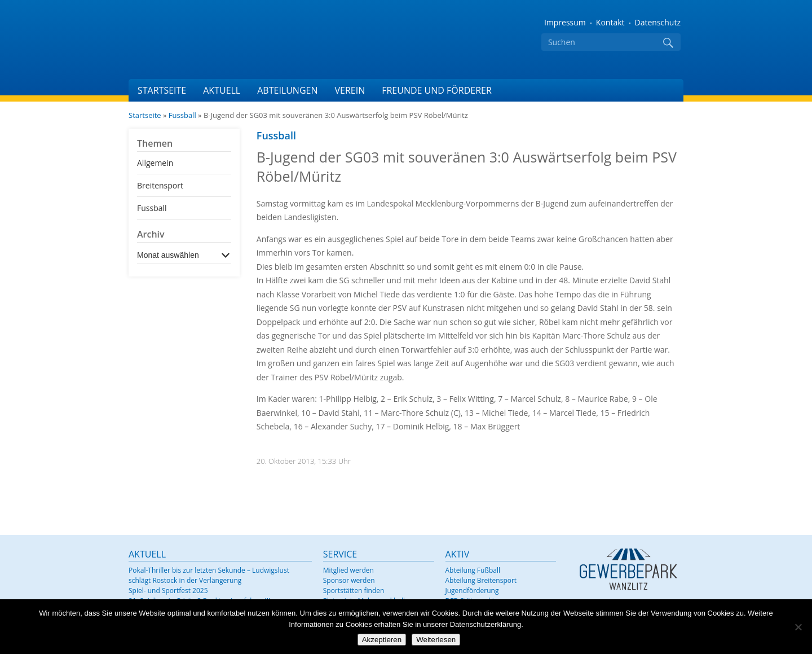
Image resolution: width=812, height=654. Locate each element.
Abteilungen (287, 90)
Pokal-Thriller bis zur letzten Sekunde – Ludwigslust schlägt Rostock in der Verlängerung (209, 575)
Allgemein (155, 163)
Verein (350, 90)
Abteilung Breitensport (481, 580)
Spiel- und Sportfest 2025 (168, 591)
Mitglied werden (348, 570)
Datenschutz (658, 22)
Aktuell (222, 90)
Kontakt (610, 22)
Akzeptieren (382, 640)
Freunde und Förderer (437, 90)
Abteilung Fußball (473, 570)
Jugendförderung (472, 591)
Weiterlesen (436, 640)
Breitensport (160, 185)
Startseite (162, 90)
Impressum (565, 22)
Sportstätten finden (354, 591)
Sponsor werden (349, 580)
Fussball (182, 115)
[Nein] (798, 627)
